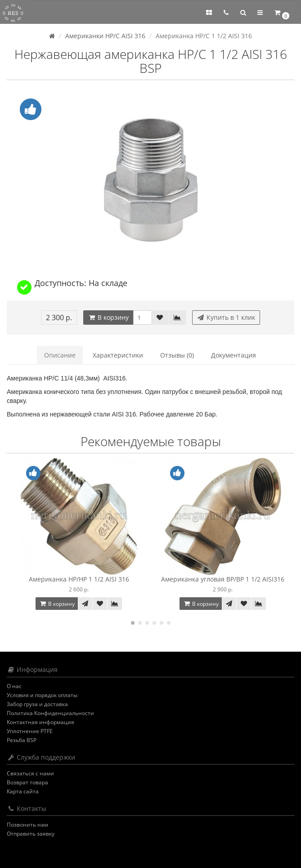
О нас (14, 686)
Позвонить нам (27, 825)
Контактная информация (40, 722)
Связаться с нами (30, 773)
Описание (60, 355)
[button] (243, 12)
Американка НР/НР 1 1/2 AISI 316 (79, 579)
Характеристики (118, 355)
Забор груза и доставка (37, 704)
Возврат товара (27, 782)
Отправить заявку (31, 834)
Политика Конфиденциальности (50, 713)
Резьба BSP (22, 740)
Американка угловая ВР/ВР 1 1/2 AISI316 (223, 579)
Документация (234, 355)
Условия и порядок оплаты (42, 695)
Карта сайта (23, 791)
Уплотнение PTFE (30, 731)
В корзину (108, 317)
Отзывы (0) (177, 355)
